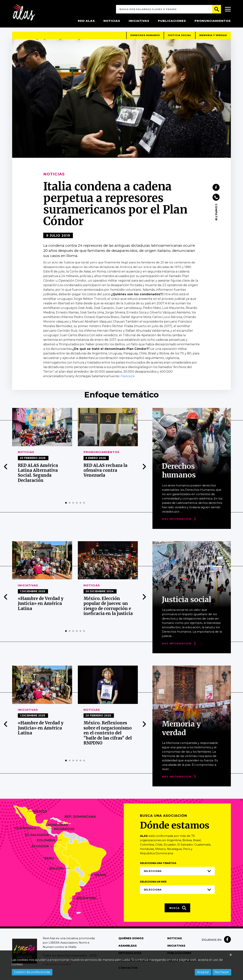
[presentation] (6, 469)
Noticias (112, 21)
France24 (127, 379)
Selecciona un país (153, 884)
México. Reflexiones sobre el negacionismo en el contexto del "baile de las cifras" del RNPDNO (108, 735)
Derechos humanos (145, 38)
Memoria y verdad (213, 38)
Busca (178, 910)
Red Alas (86, 21)
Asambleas (128, 948)
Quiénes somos (131, 941)
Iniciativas (139, 21)
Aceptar (203, 972)
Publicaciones (172, 21)
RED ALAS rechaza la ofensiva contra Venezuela (105, 473)
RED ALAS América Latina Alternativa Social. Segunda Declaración (38, 475)
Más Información (176, 521)
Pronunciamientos (213, 21)
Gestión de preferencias (32, 972)
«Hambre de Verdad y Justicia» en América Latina (41, 606)
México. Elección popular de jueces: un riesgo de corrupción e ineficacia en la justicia (108, 608)
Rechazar (222, 972)
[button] (66, 505)
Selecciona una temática (158, 866)
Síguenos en (212, 942)
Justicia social (180, 38)
